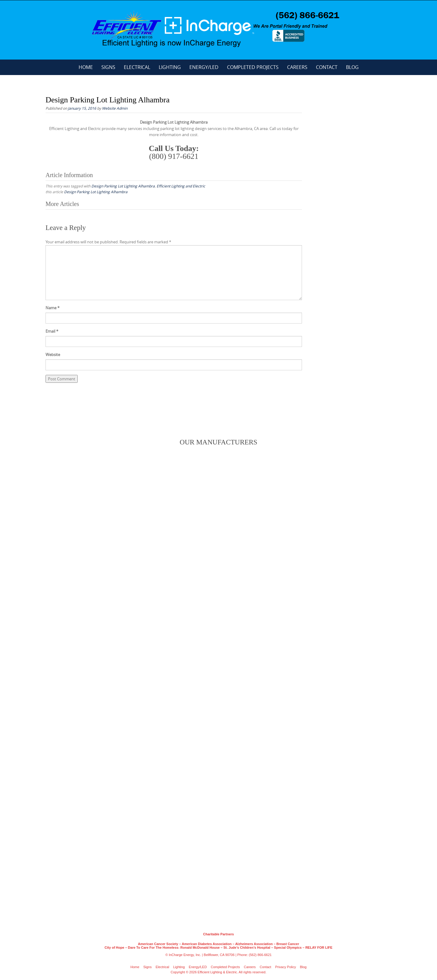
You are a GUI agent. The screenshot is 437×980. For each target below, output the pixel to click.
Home (86, 67)
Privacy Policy (286, 967)
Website (53, 355)
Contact (327, 67)
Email (52, 331)
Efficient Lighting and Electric (181, 186)
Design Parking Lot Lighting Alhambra (123, 186)
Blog (352, 67)
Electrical (137, 67)
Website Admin (115, 108)
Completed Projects (253, 67)
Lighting (170, 67)
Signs (108, 67)
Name (53, 308)
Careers (297, 67)
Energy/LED (204, 67)
